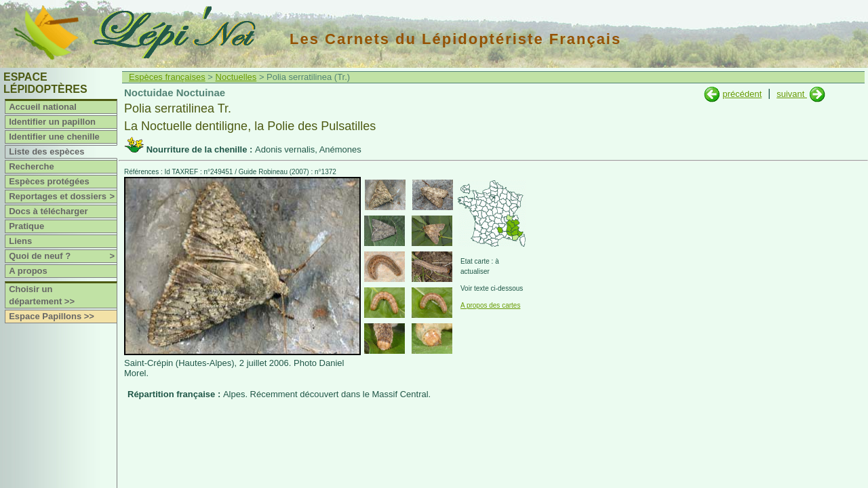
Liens (20, 241)
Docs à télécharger (48, 211)
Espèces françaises (167, 77)
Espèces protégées (49, 181)
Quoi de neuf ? (63, 256)
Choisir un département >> (42, 295)
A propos (28, 271)
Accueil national (43, 107)
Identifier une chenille (54, 137)
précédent (742, 94)
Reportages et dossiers (63, 197)
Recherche (31, 166)
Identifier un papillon (52, 122)
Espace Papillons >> (52, 316)
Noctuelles (236, 77)
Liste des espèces (46, 151)
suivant (792, 94)
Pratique (26, 226)
